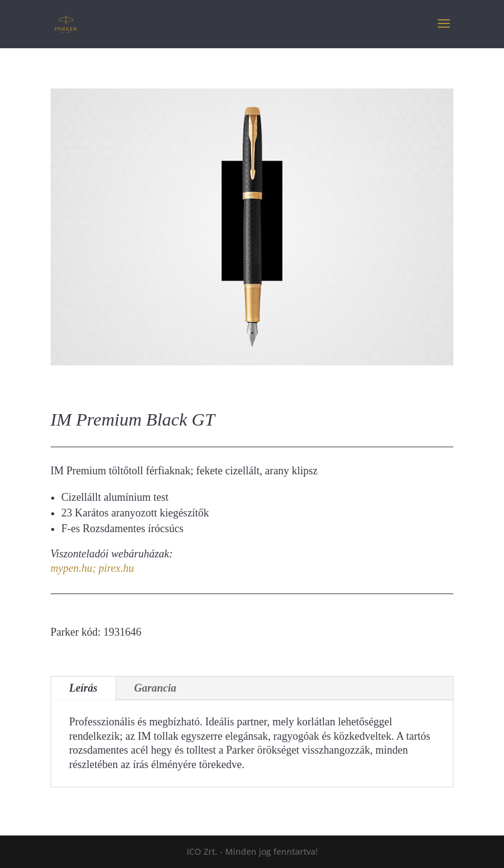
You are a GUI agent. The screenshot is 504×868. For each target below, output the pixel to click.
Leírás (83, 688)
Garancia (155, 688)
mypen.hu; (73, 568)
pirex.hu (117, 568)
